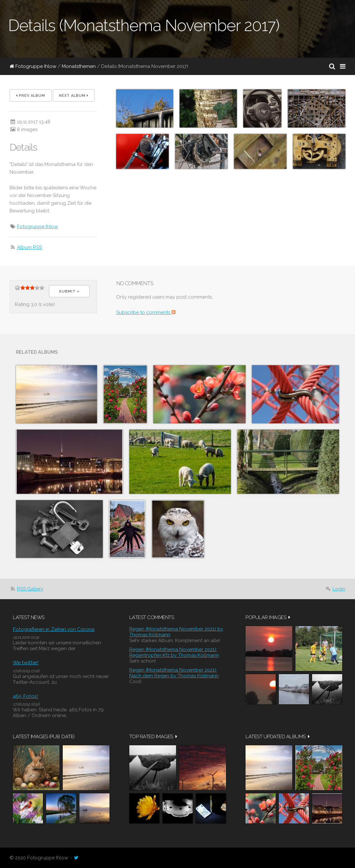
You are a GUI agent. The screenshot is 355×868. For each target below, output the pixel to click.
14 (42, 288)
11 (37, 288)
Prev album (31, 96)
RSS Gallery (30, 589)
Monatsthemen (79, 66)
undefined (17, 288)
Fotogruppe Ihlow (33, 66)
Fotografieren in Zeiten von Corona (54, 629)
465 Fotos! (25, 696)
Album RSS (29, 247)
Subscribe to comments (146, 312)
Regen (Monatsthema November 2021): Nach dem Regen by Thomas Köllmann (174, 673)
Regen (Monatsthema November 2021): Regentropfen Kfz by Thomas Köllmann (174, 652)
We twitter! (26, 662)
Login (339, 589)
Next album (74, 96)
